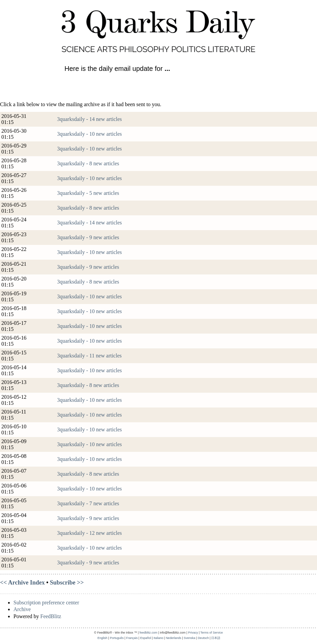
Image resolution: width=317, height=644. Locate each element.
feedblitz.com (149, 633)
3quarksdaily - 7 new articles (88, 503)
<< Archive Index (22, 583)
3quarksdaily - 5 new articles (88, 193)
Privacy (193, 633)
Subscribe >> (67, 583)
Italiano (158, 638)
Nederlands (174, 638)
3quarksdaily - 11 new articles (89, 356)
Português (117, 638)
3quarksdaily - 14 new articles (89, 119)
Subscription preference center (46, 603)
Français (132, 638)
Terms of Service (212, 633)
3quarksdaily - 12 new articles (89, 533)
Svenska (190, 638)
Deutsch (203, 638)
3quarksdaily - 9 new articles (88, 237)
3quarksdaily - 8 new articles (88, 163)
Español (146, 638)
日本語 (216, 638)
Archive (22, 609)
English (102, 638)
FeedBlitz (51, 616)
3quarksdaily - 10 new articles (89, 134)
